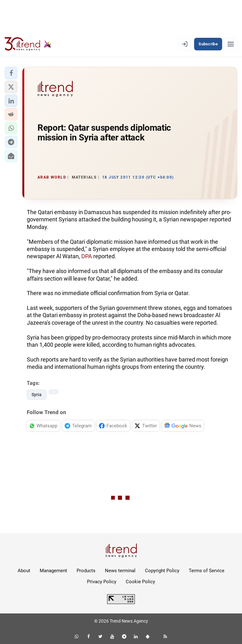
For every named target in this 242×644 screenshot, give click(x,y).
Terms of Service (207, 571)
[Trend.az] (28, 44)
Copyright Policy (162, 571)
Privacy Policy (102, 582)
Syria (37, 395)
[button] (11, 73)
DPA (87, 256)
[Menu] (231, 44)
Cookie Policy (140, 582)
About (24, 571)
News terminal (120, 571)
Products (86, 571)
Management (53, 571)
